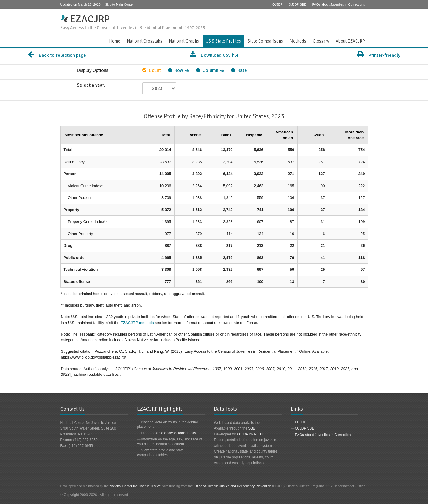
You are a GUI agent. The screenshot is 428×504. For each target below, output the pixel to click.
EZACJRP (85, 19)
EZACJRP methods (137, 323)
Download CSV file (214, 55)
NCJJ (258, 434)
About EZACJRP (350, 41)
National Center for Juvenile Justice (135, 486)
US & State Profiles (223, 41)
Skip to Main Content (120, 4)
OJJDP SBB (298, 4)
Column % (210, 70)
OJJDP (278, 4)
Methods (298, 41)
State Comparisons (265, 41)
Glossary (321, 41)
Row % (179, 70)
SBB (252, 428)
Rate (239, 70)
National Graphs (184, 41)
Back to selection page (57, 55)
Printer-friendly (379, 55)
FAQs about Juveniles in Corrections (339, 4)
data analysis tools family (176, 433)
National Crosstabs (145, 41)
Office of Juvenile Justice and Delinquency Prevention (232, 486)
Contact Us (364, 16)
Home (115, 41)
